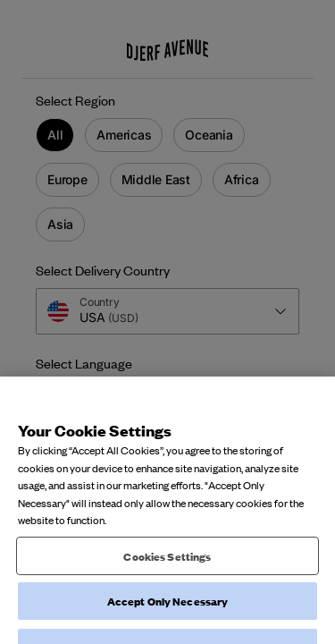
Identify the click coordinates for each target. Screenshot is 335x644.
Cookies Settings (167, 565)
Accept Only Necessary (168, 610)
